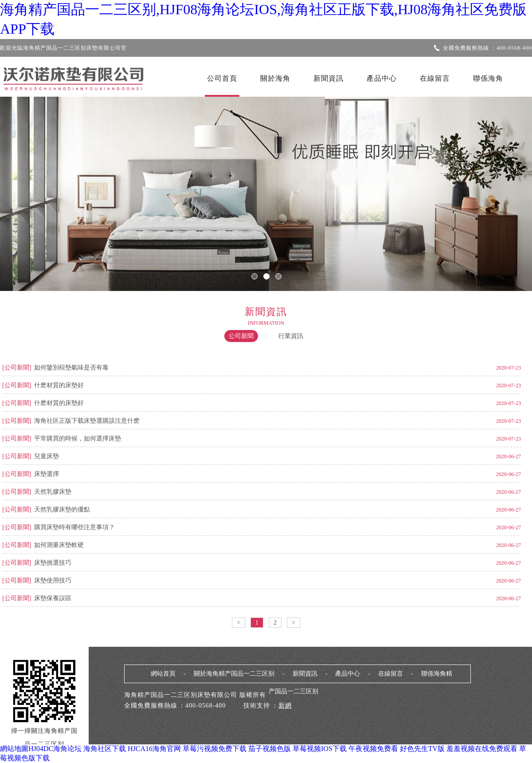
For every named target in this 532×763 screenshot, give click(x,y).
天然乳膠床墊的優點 (62, 509)
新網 (285, 706)
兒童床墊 (47, 456)
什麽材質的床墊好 (59, 385)
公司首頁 (222, 78)
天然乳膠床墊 (53, 492)
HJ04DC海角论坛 (55, 749)
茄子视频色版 (270, 749)
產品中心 (382, 78)
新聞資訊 (329, 78)
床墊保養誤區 (53, 598)
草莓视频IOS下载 (320, 749)
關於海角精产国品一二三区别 (234, 674)
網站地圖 (14, 749)
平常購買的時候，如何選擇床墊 (78, 439)
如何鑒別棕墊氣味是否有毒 (71, 368)
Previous (33, 188)
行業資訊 (291, 336)
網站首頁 (163, 674)
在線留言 (435, 78)
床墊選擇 (47, 474)
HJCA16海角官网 (154, 749)
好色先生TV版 (422, 749)
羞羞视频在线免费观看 (482, 749)
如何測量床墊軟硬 (59, 545)
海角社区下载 (105, 749)
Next (499, 188)
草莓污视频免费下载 (215, 749)
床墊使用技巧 (53, 580)
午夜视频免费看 (373, 749)
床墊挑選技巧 (53, 563)
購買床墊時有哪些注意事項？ (74, 527)
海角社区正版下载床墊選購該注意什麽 (87, 421)
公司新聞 (241, 336)
